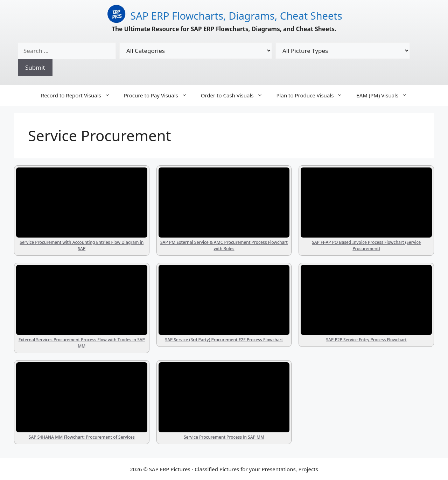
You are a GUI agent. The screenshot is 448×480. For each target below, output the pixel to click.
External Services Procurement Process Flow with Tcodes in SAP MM (82, 343)
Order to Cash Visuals (235, 95)
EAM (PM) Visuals (385, 95)
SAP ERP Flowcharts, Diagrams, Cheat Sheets (236, 16)
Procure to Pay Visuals (159, 95)
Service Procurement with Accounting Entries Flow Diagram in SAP (82, 245)
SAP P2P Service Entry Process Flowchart (366, 340)
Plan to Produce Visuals (313, 95)
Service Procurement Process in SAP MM (224, 437)
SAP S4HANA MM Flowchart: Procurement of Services (82, 437)
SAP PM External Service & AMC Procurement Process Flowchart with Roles (224, 245)
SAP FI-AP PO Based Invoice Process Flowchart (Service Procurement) (366, 245)
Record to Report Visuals (79, 95)
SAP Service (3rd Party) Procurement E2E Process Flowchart (224, 340)
